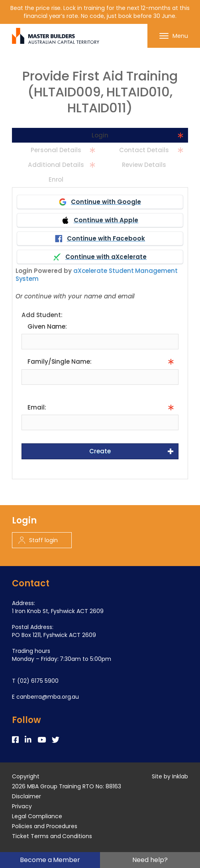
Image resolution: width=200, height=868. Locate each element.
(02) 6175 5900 (38, 681)
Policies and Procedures (45, 826)
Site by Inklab (170, 776)
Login (100, 135)
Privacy (22, 806)
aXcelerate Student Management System (97, 275)
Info (27, 390)
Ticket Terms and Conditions (52, 836)
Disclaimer (26, 796)
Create (100, 451)
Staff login (38, 540)
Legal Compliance (37, 816)
